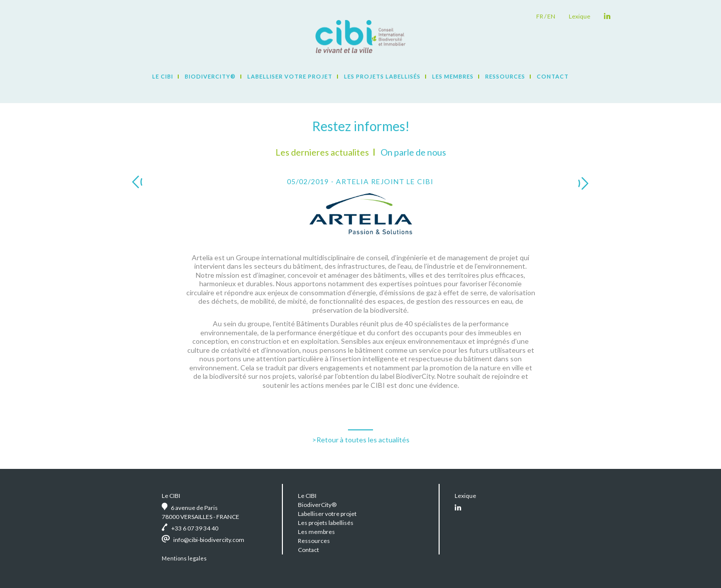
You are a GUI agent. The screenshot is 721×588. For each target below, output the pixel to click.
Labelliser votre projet (290, 76)
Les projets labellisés (382, 76)
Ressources (505, 76)
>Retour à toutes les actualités (361, 440)
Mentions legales (184, 558)
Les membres (453, 76)
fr (540, 16)
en (551, 16)
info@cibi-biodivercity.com (209, 540)
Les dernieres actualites (322, 152)
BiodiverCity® (210, 76)
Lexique (580, 16)
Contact (553, 76)
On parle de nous (413, 152)
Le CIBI (163, 76)
